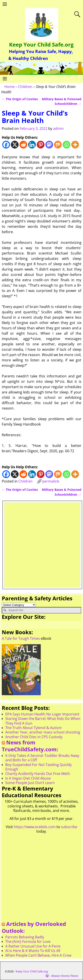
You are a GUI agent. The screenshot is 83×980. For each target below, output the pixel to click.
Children (25, 87)
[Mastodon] (49, 145)
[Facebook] (6, 145)
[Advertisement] (41, 544)
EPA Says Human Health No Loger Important (42, 714)
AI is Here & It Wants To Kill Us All (33, 951)
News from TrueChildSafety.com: (30, 746)
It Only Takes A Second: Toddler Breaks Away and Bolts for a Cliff (42, 758)
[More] (75, 145)
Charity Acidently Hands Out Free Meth (38, 774)
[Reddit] (23, 145)
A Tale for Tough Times (21, 638)
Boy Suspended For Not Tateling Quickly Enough (39, 767)
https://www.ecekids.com (35, 827)
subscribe (69, 827)
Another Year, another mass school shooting (43, 732)
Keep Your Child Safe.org (41, 44)
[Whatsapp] (67, 145)
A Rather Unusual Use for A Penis (33, 946)
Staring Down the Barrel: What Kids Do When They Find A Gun (43, 721)
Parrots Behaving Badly (25, 937)
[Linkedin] (32, 145)
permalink (51, 481)
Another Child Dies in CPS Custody (34, 737)
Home (10, 87)
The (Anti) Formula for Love (28, 941)
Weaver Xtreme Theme (65, 976)
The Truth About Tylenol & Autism (34, 728)
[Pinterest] (41, 145)
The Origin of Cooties (20, 99)
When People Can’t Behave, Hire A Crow (38, 955)
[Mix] (58, 145)
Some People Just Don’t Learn (30, 783)
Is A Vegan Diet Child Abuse (28, 778)
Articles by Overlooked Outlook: (34, 927)
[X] (15, 145)
